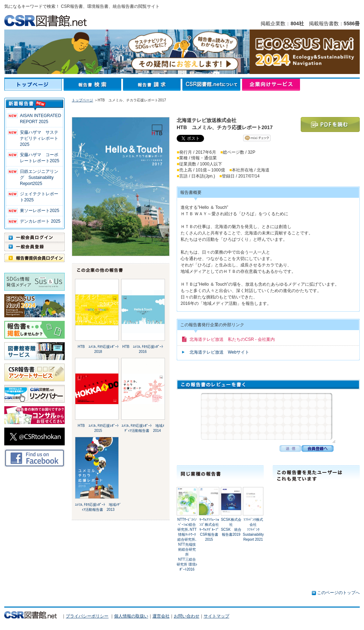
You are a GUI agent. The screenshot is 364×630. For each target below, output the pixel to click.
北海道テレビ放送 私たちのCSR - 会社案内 (232, 339)
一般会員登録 (34, 247)
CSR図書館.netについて (212, 85)
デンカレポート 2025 (40, 221)
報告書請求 (153, 85)
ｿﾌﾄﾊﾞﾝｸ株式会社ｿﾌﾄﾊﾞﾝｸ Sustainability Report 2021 (253, 530)
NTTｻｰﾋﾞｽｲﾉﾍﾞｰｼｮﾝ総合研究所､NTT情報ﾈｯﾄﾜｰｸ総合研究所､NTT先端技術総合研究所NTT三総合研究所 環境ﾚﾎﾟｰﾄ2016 (187, 544)
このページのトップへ (338, 593)
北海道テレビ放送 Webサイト (219, 352)
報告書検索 (93, 85)
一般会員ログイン (34, 237)
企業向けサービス (271, 85)
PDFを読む (330, 125)
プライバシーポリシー (87, 616)
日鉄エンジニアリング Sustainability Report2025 (39, 178)
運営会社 (161, 616)
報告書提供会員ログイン (34, 258)
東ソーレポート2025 (40, 211)
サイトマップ (216, 616)
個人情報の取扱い (131, 616)
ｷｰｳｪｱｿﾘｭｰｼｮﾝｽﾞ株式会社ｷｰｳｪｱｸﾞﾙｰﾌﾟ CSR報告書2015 (211, 530)
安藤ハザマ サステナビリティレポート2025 (39, 138)
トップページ (34, 85)
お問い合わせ (187, 616)
